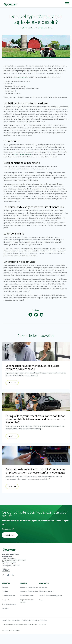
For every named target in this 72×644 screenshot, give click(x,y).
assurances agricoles (21, 77)
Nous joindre (10, 535)
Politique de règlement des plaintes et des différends (20, 624)
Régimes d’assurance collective (27, 601)
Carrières (5, 591)
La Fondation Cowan (8, 596)
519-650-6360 (6, 571)
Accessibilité (16, 621)
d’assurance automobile (23, 154)
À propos (5, 587)
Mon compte (43, 587)
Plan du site (42, 624)
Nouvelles (5, 608)
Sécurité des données (9, 604)
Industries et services (27, 596)
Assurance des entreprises (29, 591)
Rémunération (6, 621)
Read (11, 383)
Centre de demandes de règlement (50, 596)
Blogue (41, 600)
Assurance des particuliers (29, 587)
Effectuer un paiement (46, 591)
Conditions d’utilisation (40, 621)
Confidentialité (26, 621)
